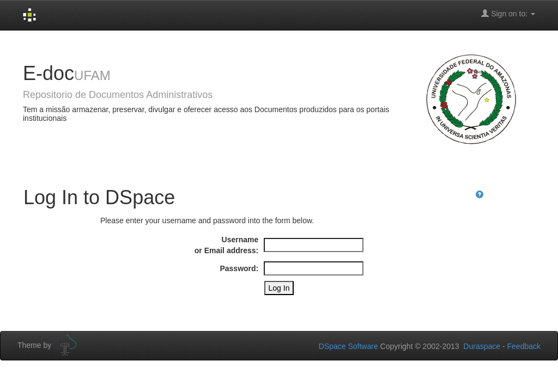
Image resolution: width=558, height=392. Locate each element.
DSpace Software (348, 346)
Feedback (524, 346)
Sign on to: (508, 13)
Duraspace (482, 346)
